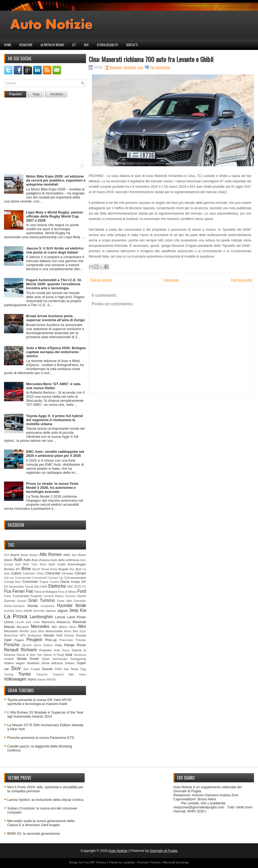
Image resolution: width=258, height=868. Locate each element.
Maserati (79, 622)
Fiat (29, 591)
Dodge (76, 582)
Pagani (19, 640)
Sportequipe (60, 659)
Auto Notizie (118, 851)
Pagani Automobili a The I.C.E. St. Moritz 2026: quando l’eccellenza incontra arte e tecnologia (54, 284)
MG (54, 627)
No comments (160, 67)
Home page (171, 280)
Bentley (9, 569)
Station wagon (15, 663)
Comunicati (39, 578)
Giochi (82, 596)
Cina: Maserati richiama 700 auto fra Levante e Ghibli (151, 59)
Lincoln (20, 622)
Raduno (48, 645)
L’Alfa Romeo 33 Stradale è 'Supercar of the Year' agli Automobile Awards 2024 (46, 714)
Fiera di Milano (67, 592)
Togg (83, 669)
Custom (54, 582)
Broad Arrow (49, 569)
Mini (82, 626)
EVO (78, 586)
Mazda (9, 627)
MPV (23, 636)
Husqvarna (47, 606)
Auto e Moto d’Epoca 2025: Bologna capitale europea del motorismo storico (56, 352)
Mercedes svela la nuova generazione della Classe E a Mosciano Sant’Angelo (41, 823)
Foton (8, 596)
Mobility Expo (28, 631)
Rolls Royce (62, 650)
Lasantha (129, 862)
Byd (78, 569)
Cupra (44, 582)
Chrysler (67, 573)
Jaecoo (51, 611)
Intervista (39, 611)
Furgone (36, 596)
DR (84, 582)
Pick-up (51, 640)
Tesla (74, 669)
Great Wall (64, 601)
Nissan (49, 635)
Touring (9, 674)
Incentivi (9, 611)
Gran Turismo (42, 600)
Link (29, 622)
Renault (11, 650)
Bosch (36, 569)
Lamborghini (41, 617)
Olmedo (69, 636)
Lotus (36, 622)
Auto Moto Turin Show (31, 564)
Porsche (12, 645)
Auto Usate (57, 564)
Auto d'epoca (41, 560)
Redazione (26, 45)
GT (74, 45)
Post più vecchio (242, 280)
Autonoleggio (77, 564)
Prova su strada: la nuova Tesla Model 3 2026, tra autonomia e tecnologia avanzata (52, 488)
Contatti (132, 45)
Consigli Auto (12, 582)
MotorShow (11, 636)
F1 (84, 586)
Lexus (9, 622)
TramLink (42, 674)
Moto (41, 631)
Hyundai (65, 605)
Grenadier (80, 601)
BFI (18, 569)
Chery (40, 574)
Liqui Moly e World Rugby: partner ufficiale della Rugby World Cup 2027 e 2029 (55, 216)
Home (8, 45)
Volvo (32, 679)
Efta (37, 587)
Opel (8, 640)
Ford (82, 591)
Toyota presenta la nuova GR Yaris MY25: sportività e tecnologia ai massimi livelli (40, 702)
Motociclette (54, 631)
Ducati (29, 587)
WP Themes (98, 862)
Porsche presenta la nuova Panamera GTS (41, 738)
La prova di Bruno (52, 45)
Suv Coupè (32, 669)
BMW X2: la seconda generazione (34, 833)
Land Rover (76, 617)
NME (59, 636)
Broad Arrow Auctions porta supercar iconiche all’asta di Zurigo (55, 318)
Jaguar (63, 611)
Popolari (16, 94)
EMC (70, 587)
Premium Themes (149, 862)
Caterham (29, 574)
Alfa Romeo (50, 554)
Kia (83, 610)
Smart (34, 659)
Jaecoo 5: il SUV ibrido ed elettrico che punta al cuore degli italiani (55, 250)
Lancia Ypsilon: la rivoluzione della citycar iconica (45, 800)
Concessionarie (75, 578)
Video (83, 674)
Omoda (81, 635)
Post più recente (101, 280)
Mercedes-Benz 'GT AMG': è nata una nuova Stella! (53, 386)
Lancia (60, 617)
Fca (8, 591)
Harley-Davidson (14, 606)
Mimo (73, 627)
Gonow (22, 601)
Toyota (24, 674)
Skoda (22, 659)
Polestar (81, 640)
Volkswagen (15, 679)
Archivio (57, 94)
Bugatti (63, 569)
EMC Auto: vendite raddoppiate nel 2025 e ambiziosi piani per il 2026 (55, 454)
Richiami (29, 650)
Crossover (30, 582)
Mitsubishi (11, 631)
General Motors (54, 596)
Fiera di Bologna (46, 592)
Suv (86, 45)
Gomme (10, 601)
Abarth (15, 555)
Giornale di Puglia (164, 851)
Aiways (34, 555)
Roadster (46, 650)
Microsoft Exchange (176, 862)
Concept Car (55, 578)
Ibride (81, 605)
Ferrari (19, 591)
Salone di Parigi (53, 655)
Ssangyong (78, 659)
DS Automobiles (14, 587)
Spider (46, 659)
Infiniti (28, 611)
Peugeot (34, 640)
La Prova (16, 616)
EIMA (44, 587)
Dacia (65, 582)
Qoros (38, 645)
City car (9, 578)
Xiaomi (41, 680)
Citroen (80, 573)
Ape (74, 555)
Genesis (70, 596)
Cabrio (16, 573)
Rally (59, 645)
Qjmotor (27, 645)
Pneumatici (66, 640)
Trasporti (58, 674)
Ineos (19, 611)
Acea (24, 555)
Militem (63, 627)
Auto (27, 560)
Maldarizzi (64, 622)
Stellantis (33, 663)
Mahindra (48, 622)
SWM (58, 669)
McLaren (23, 627)
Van (71, 674)
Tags (36, 94)
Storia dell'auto (107, 45)
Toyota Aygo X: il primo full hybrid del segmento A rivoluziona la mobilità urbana (54, 420)
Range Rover (75, 645)
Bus (72, 569)
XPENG (51, 680)
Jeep (74, 610)
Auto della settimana (65, 560)
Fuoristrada (21, 596)
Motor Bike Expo (75, 631)
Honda (33, 606)
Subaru (70, 663)
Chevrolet (53, 573)
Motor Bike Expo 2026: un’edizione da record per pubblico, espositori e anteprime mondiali (56, 180)
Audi (18, 560)
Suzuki (47, 669)
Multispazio (35, 636)
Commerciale (23, 578)
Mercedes (40, 626)
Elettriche (57, 586)
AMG (67, 555)
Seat (69, 655)
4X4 (7, 555)
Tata (66, 669)
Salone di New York (29, 655)
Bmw (26, 569)
